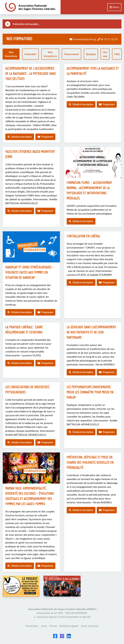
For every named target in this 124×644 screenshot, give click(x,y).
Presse (53, 626)
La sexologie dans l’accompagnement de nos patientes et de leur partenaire (91, 333)
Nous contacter (90, 626)
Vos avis (105, 54)
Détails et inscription (20, 137)
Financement (71, 54)
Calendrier (30, 54)
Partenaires (32, 626)
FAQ (117, 54)
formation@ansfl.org (84, 39)
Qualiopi (91, 54)
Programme (45, 137)
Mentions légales (69, 626)
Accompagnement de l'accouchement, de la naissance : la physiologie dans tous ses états (31, 74)
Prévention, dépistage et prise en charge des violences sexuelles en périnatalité (90, 463)
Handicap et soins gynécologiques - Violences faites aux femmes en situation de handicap (30, 273)
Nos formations (11, 54)
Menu (114, 7)
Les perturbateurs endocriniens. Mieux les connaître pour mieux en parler (90, 393)
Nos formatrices (50, 54)
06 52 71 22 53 (109, 39)
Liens (44, 626)
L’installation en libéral (83, 236)
